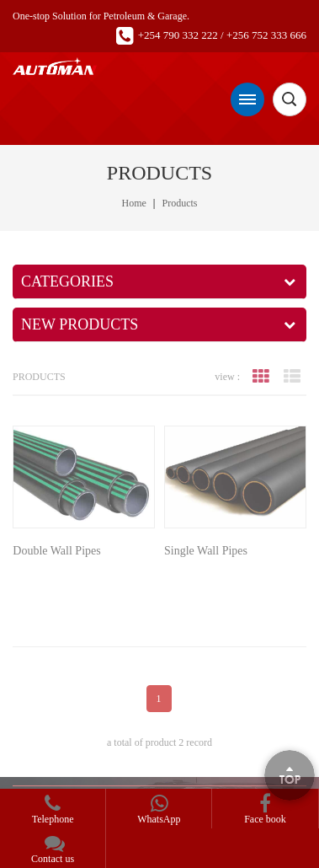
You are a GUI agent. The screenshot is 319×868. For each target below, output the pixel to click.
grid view (261, 377)
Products (179, 203)
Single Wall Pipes (206, 551)
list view (292, 377)
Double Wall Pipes (56, 551)
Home (134, 203)
